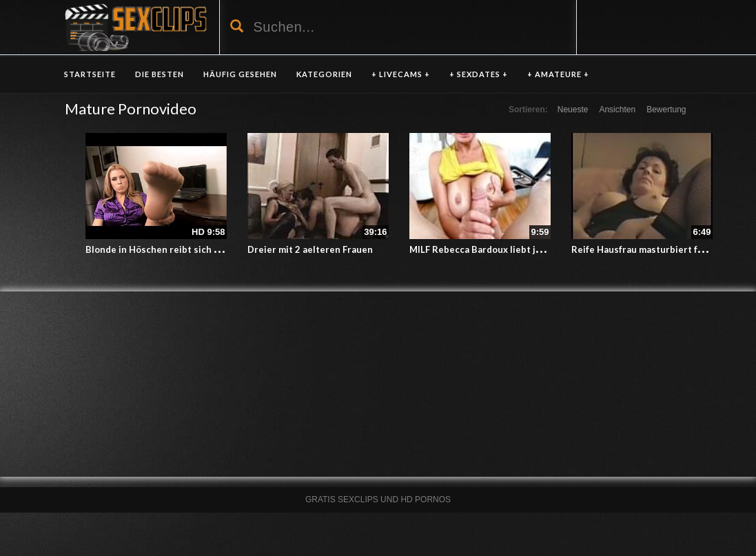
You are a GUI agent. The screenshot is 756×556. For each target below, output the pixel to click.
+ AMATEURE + (558, 74)
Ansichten (617, 110)
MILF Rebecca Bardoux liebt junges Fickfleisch (510, 249)
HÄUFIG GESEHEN (240, 74)
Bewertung (666, 110)
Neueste (573, 110)
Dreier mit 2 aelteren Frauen (310, 249)
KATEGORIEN (324, 74)
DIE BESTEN (160, 74)
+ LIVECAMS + (401, 74)
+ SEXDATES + (479, 74)
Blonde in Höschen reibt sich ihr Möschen (177, 249)
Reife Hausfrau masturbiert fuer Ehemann (663, 249)
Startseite (90, 74)
